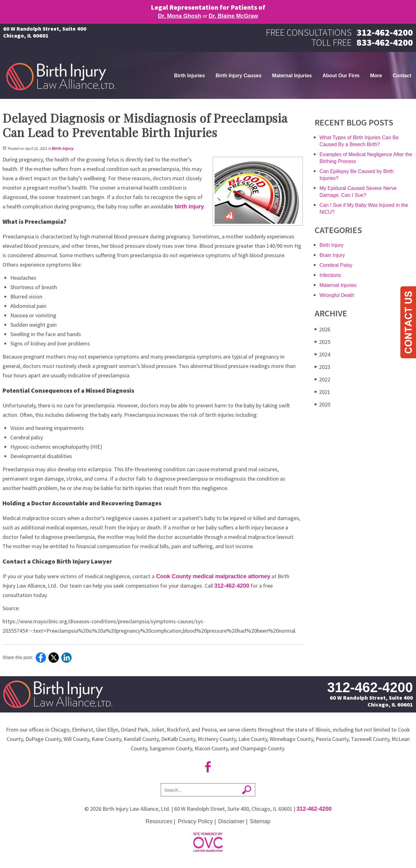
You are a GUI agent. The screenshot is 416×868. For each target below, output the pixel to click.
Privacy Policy (195, 821)
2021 (322, 392)
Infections (330, 275)
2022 (322, 379)
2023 (322, 367)
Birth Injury (63, 148)
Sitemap (260, 821)
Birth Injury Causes (238, 76)
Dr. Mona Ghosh (180, 16)
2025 (322, 342)
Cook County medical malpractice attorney (212, 576)
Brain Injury (332, 255)
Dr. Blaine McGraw (233, 16)
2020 (322, 404)
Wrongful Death (337, 295)
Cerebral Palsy (336, 265)
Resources (159, 821)
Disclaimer (231, 821)
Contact (402, 76)
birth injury (188, 207)
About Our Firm (341, 76)
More (376, 76)
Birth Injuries (189, 76)
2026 (322, 329)
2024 (322, 354)
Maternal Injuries (292, 76)
